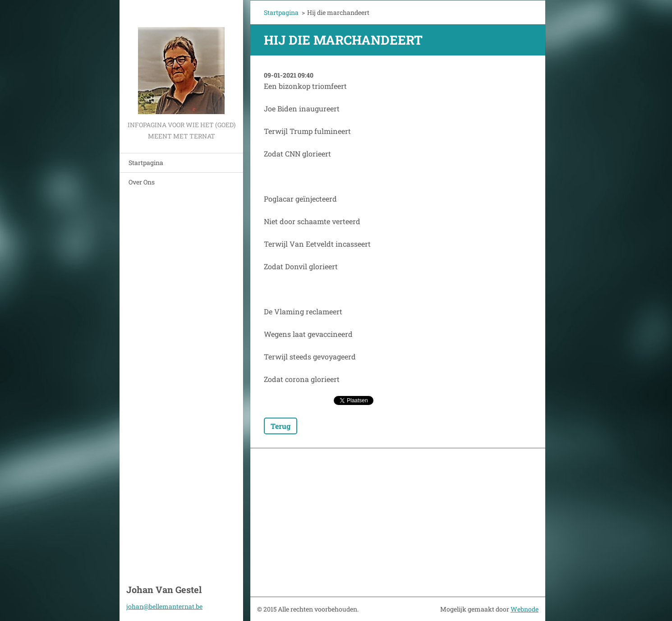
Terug (281, 426)
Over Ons (142, 182)
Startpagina (146, 163)
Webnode (525, 609)
